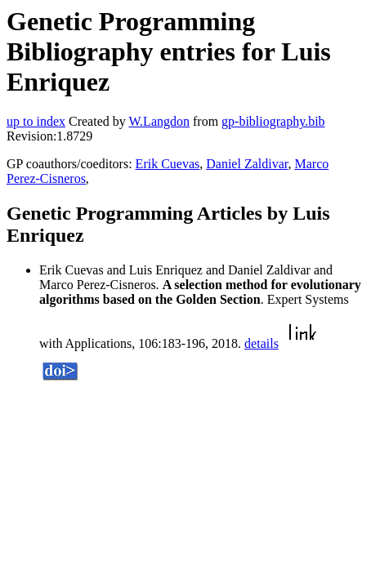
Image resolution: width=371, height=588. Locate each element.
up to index (36, 121)
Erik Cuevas (168, 164)
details (261, 343)
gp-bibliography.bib (273, 121)
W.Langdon (159, 121)
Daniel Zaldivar (247, 164)
